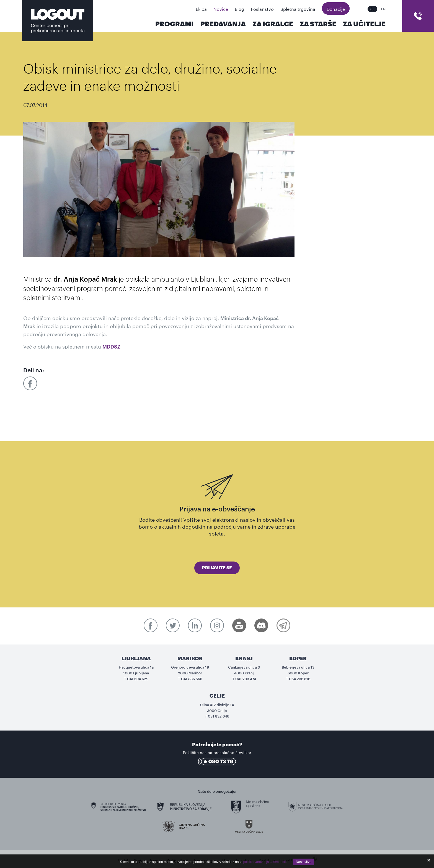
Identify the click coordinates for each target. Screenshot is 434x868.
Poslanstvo (262, 8)
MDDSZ (111, 347)
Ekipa (201, 8)
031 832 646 (219, 716)
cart (418, 16)
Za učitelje (364, 24)
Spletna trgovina (298, 8)
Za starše (318, 24)
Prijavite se (217, 568)
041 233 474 (246, 679)
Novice (221, 8)
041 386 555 (192, 679)
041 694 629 (138, 679)
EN (383, 9)
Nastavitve (304, 862)
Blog (239, 8)
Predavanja (223, 24)
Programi (175, 24)
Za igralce (273, 24)
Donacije (336, 8)
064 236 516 (300, 679)
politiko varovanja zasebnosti (264, 862)
